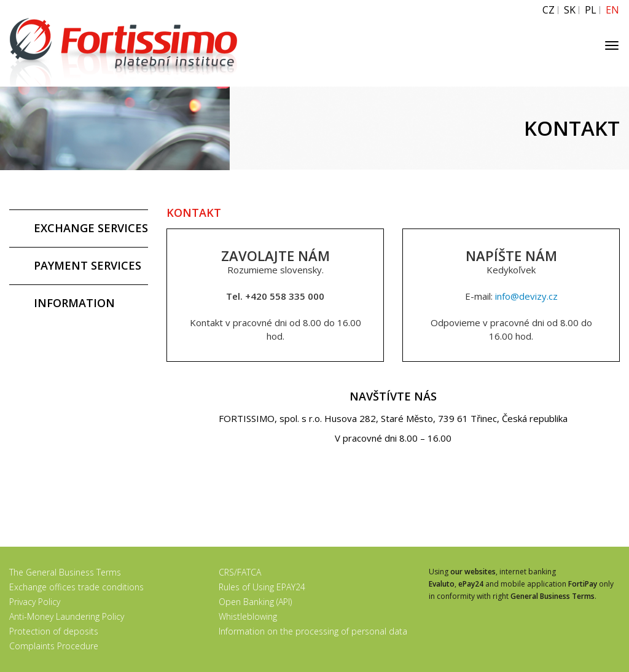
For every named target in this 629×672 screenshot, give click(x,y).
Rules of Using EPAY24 (262, 587)
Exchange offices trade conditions (76, 587)
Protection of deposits (54, 631)
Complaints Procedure (54, 646)
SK (570, 10)
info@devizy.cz (526, 296)
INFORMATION (74, 303)
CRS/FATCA (240, 572)
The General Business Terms (65, 572)
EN (612, 10)
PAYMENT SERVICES (88, 265)
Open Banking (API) (255, 602)
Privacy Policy (35, 602)
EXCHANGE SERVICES (91, 228)
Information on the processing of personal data (313, 631)
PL (591, 10)
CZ (549, 10)
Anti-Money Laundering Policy (67, 616)
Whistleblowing (248, 616)
